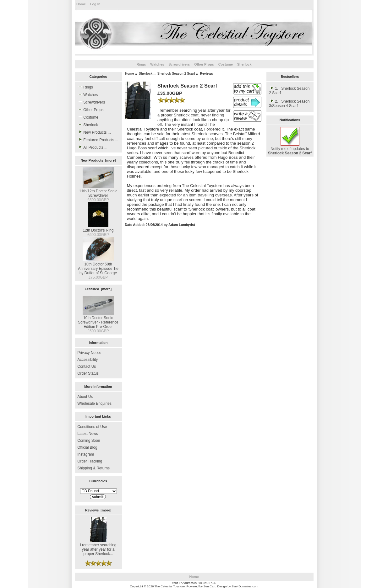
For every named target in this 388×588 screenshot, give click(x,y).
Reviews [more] (98, 510)
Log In (95, 4)
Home (81, 4)
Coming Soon (89, 441)
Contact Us (87, 366)
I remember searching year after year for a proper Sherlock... (98, 547)
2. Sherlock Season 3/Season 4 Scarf (289, 103)
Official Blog (87, 447)
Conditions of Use (92, 427)
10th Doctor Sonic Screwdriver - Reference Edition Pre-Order (98, 320)
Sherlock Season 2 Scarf (176, 74)
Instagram (86, 454)
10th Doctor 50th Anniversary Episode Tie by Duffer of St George (98, 266)
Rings (141, 64)
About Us (85, 397)
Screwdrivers (179, 64)
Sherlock (146, 74)
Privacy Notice (89, 353)
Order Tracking (90, 461)
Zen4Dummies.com (245, 586)
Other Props (204, 64)
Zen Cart (210, 586)
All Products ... (92, 147)
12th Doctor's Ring (98, 228)
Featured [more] (98, 289)
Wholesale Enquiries (94, 404)
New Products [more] (98, 160)
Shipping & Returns (93, 468)
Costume (226, 64)
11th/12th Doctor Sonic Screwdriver (98, 191)
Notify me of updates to (290, 149)
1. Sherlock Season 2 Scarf (289, 90)
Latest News (88, 434)
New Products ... (94, 132)
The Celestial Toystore (170, 586)
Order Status (88, 373)
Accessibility (87, 360)
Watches (157, 64)
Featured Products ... (98, 140)
